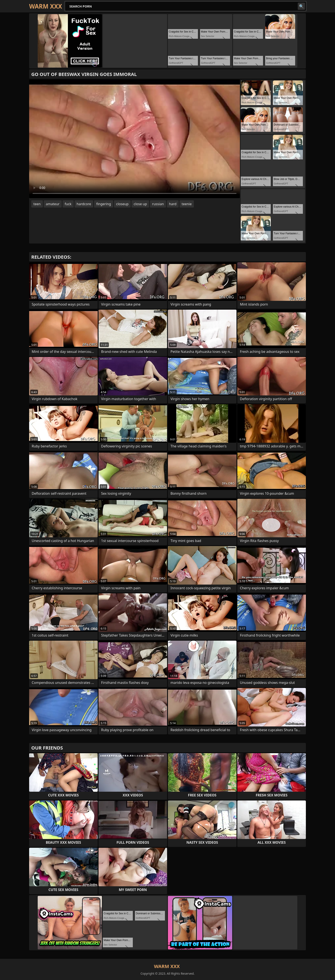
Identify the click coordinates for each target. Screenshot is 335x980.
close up (140, 204)
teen (37, 204)
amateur (53, 204)
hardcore (84, 204)
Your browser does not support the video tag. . (135, 139)
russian (158, 204)
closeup (122, 204)
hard (173, 204)
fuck (68, 204)
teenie (187, 204)
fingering (104, 204)
